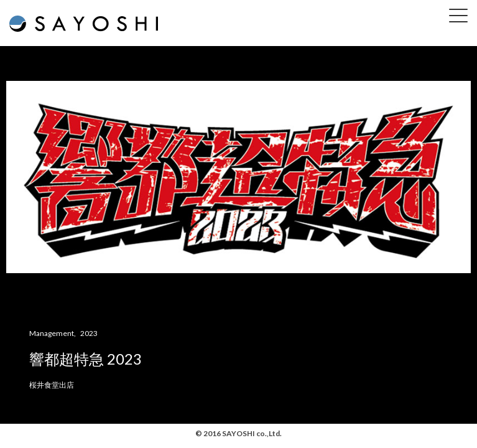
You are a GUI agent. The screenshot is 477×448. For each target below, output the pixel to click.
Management (52, 333)
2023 (89, 333)
